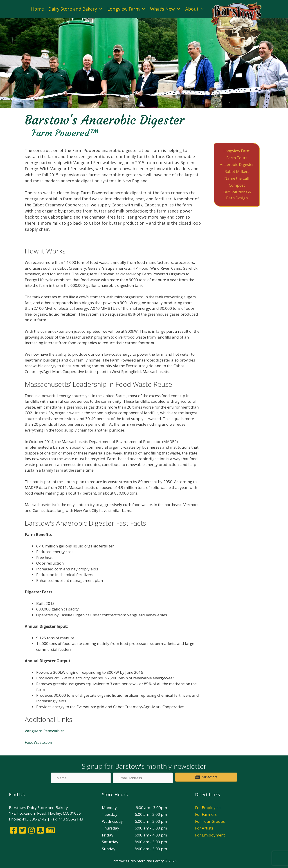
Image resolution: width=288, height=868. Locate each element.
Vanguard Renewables (45, 731)
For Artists (204, 828)
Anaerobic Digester (237, 164)
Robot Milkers (237, 171)
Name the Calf (237, 178)
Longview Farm (128, 9)
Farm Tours (237, 158)
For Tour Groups (210, 821)
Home (37, 9)
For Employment (210, 835)
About (196, 9)
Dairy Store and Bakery (77, 9)
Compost (237, 185)
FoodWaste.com (39, 742)
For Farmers (206, 814)
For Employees (208, 808)
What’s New (166, 9)
